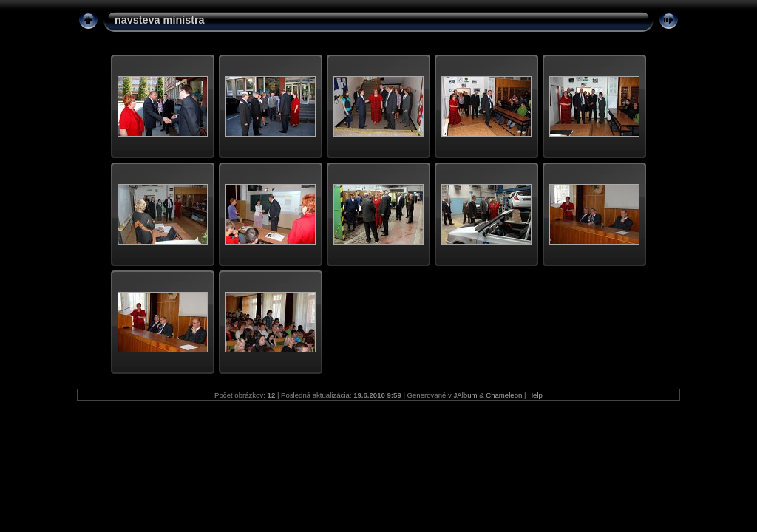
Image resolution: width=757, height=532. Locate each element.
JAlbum (466, 395)
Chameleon (504, 395)
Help (535, 395)
